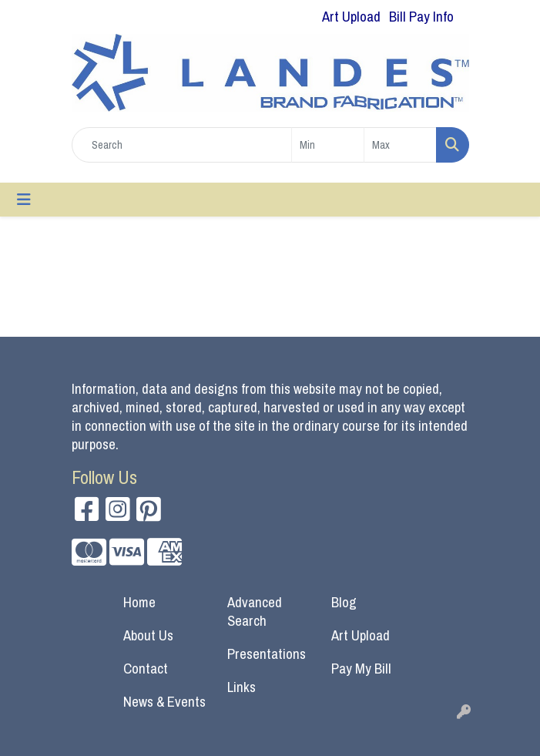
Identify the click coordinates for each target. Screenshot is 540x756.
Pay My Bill (361, 669)
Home (139, 602)
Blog (344, 602)
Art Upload (361, 635)
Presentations (267, 654)
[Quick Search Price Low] (328, 145)
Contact (146, 669)
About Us (148, 635)
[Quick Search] (182, 145)
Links (241, 687)
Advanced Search (255, 612)
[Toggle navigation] (24, 200)
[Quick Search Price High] (400, 145)
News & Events (164, 702)
